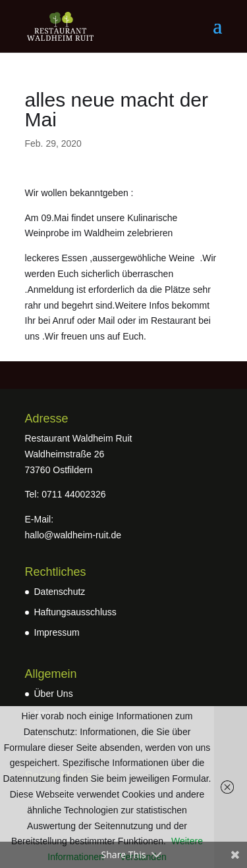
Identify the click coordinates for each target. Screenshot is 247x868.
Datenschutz (60, 592)
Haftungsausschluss (75, 612)
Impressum (57, 632)
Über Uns (54, 694)
